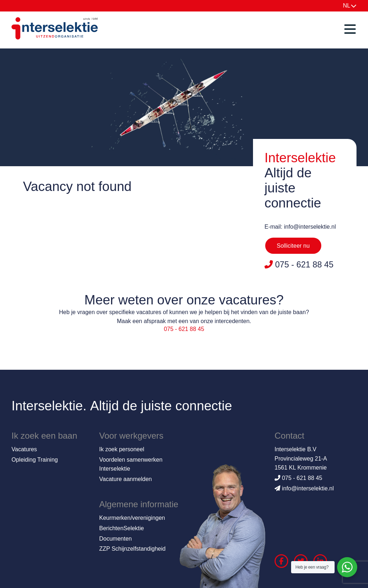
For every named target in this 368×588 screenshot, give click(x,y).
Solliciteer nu (293, 246)
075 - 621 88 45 (184, 329)
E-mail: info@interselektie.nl (300, 227)
